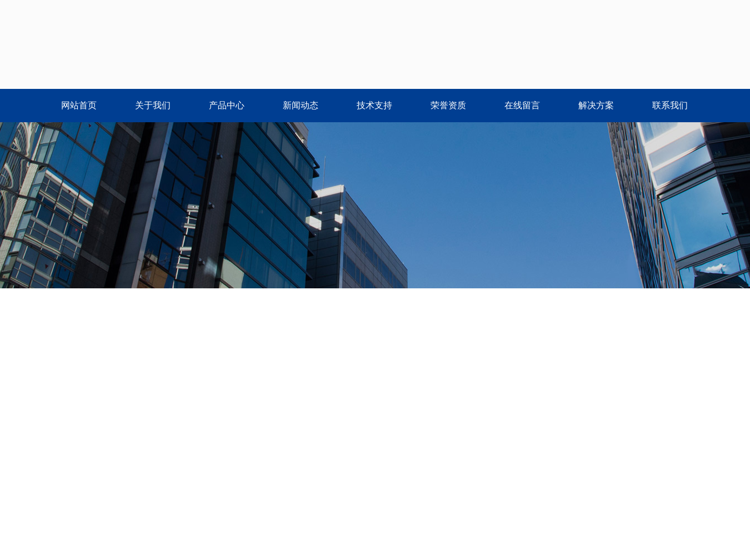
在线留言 (522, 105)
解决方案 (596, 105)
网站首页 (79, 105)
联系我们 (670, 105)
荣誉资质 (448, 105)
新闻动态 (301, 105)
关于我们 (153, 105)
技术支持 (374, 105)
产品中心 (227, 105)
